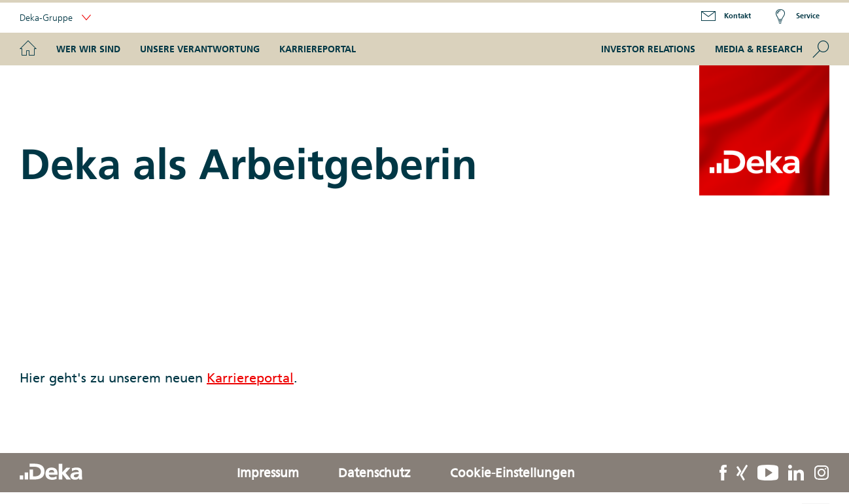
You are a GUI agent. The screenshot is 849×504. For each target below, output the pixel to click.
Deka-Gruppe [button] (55, 18)
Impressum (268, 473)
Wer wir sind (88, 49)
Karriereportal (318, 49)
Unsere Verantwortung (200, 49)
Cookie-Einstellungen (512, 473)
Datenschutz (374, 473)
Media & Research (759, 49)
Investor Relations (648, 49)
